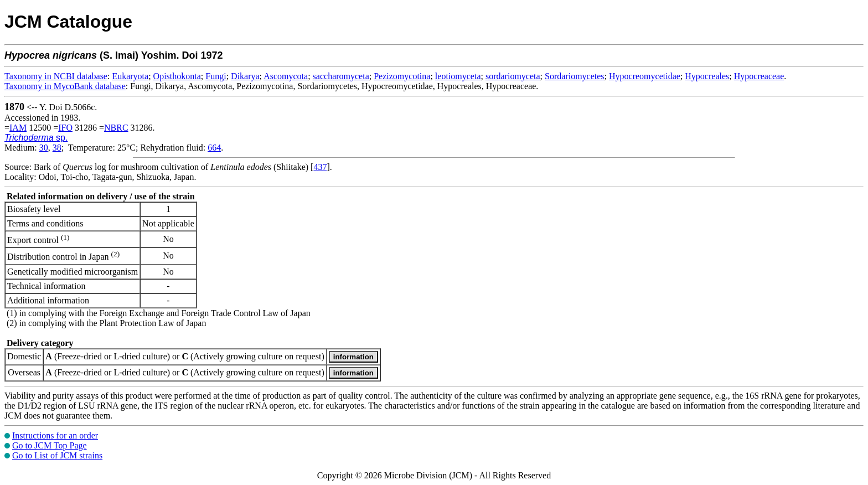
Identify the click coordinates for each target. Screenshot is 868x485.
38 (57, 148)
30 (44, 148)
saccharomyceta (341, 76)
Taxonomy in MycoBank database (65, 86)
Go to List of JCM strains (57, 455)
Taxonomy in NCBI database (56, 76)
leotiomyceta (458, 76)
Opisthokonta (177, 76)
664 (214, 148)
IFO (65, 128)
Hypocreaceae (759, 76)
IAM (18, 128)
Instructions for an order (55, 435)
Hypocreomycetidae (645, 76)
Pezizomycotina (402, 76)
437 (320, 167)
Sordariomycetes (575, 76)
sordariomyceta (513, 76)
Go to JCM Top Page (50, 445)
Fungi (216, 76)
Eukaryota (130, 76)
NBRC (116, 128)
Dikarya (245, 76)
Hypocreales (707, 76)
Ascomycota (286, 76)
